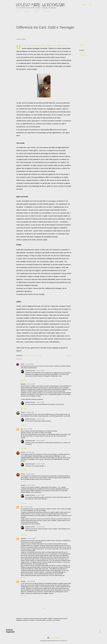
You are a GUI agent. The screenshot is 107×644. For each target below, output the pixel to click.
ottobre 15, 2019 (40, 371)
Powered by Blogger (53, 638)
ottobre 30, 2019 (31, 581)
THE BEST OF (46, 11)
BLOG (17, 11)
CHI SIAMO (26, 11)
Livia (22, 507)
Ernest (22, 364)
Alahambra (23, 538)
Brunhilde (23, 384)
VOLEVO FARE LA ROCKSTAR (40, 5)
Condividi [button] (82, 45)
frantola (23, 452)
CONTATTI (36, 11)
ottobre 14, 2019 (29, 364)
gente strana (82, 53)
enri (22, 429)
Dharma (23, 412)
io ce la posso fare (84, 55)
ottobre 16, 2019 (31, 538)
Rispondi (24, 380)
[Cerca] (84, 5)
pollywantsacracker (30, 371)
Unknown (23, 581)
